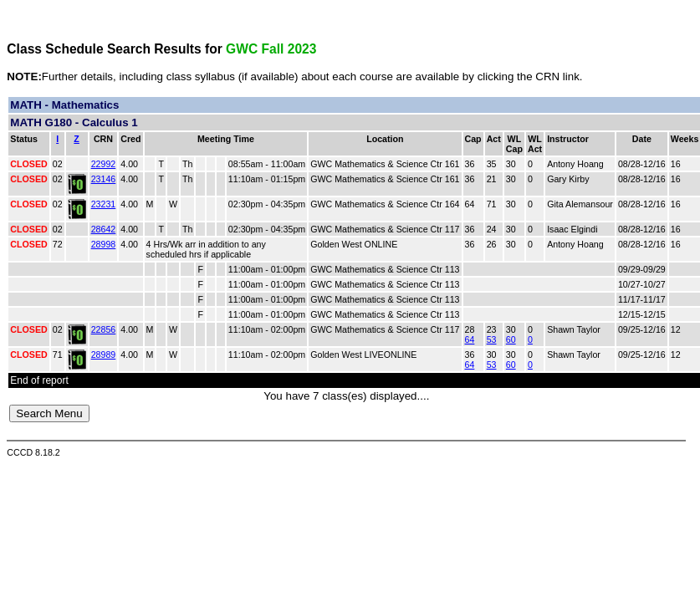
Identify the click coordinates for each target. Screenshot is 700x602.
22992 (104, 164)
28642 (104, 229)
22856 (104, 329)
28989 (104, 355)
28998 (104, 244)
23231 (104, 204)
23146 (104, 179)
